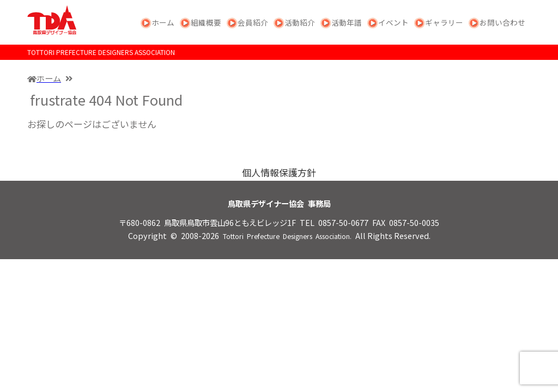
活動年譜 (347, 22)
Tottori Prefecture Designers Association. (287, 236)
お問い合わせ (502, 22)
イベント (393, 22)
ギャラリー (444, 22)
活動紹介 (300, 22)
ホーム (163, 22)
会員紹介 (253, 22)
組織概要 (206, 22)
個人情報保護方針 (279, 172)
